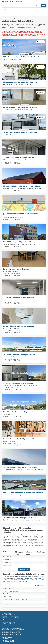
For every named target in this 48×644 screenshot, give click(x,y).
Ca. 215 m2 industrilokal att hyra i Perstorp (18, 297)
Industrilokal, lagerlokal (11, 271)
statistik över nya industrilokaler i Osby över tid (22, 580)
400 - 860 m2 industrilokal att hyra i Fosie (18, 412)
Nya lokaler (7, 414)
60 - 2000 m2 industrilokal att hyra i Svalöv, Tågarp (22, 186)
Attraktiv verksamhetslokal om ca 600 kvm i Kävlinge (20, 160)
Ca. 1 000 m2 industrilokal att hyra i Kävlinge (19, 355)
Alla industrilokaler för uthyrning (9, 18)
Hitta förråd (5, 639)
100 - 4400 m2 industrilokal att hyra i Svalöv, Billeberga (23, 493)
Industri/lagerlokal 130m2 (11, 328)
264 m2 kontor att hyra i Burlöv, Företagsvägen (20, 82)
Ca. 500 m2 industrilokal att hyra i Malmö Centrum (21, 439)
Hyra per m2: (7, 164)
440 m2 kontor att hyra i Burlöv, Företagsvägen (20, 107)
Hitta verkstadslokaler (8, 642)
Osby (26, 18)
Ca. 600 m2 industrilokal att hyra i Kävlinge (19, 157)
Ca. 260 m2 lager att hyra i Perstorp (16, 269)
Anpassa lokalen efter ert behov (13, 217)
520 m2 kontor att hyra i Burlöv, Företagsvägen (20, 132)
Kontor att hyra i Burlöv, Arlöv (13, 59)
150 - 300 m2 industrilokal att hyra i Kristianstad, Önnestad (21, 214)
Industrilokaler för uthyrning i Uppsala (12, 634)
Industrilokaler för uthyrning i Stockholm (13, 630)
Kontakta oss (5, 625)
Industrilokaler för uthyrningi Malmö (11, 633)
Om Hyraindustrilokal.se (8, 624)
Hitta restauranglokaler (8, 640)
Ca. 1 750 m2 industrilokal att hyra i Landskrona (20, 467)
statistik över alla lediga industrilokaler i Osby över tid (23, 543)
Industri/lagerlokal (9, 441)
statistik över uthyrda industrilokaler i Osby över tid (24, 580)
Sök (44, 5)
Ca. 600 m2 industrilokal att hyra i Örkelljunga (20, 518)
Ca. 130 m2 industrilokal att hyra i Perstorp (18, 326)
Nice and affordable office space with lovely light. (19, 244)
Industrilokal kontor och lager (13, 495)
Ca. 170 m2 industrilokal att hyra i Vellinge (18, 383)
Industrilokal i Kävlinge (10, 357)
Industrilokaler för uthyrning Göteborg (12, 631)
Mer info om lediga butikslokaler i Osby (25, 27)
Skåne (21, 18)
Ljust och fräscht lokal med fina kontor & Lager (18, 110)
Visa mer (23, 569)
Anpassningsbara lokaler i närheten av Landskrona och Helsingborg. (25, 188)
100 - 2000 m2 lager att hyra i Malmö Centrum (20, 242)
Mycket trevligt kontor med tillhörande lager (17, 84)
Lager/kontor (7, 135)
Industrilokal (7, 300)
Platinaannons (25, 54)
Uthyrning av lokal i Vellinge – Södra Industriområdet (20, 385)
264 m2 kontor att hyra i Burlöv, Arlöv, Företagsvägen (22, 57)
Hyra (4, 162)
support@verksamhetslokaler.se (11, 618)
